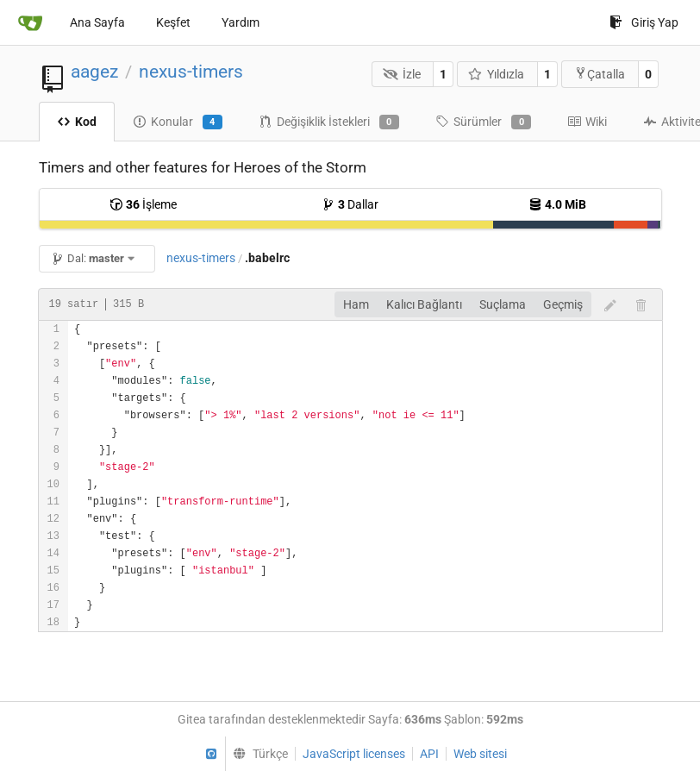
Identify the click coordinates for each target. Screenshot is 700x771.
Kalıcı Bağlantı (424, 304)
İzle (402, 74)
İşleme (143, 204)
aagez (94, 72)
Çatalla (600, 74)
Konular (178, 122)
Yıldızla (497, 74)
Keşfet (173, 22)
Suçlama (503, 304)
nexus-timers (191, 72)
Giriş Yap (644, 22)
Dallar (350, 204)
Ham (356, 304)
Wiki (587, 122)
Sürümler (483, 122)
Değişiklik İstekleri (329, 122)
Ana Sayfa (97, 22)
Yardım (241, 22)
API (429, 754)
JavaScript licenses (354, 754)
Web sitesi (480, 754)
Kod (77, 122)
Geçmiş (563, 304)
